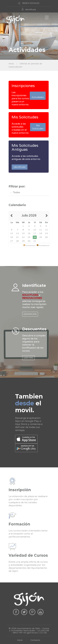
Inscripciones (23, 86)
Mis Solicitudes (25, 117)
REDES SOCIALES (31, 3)
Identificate (31, 10)
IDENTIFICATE (30, 314)
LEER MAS (28, 358)
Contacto (35, 640)
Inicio (11, 64)
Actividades (38, 96)
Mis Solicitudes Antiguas (25, 148)
